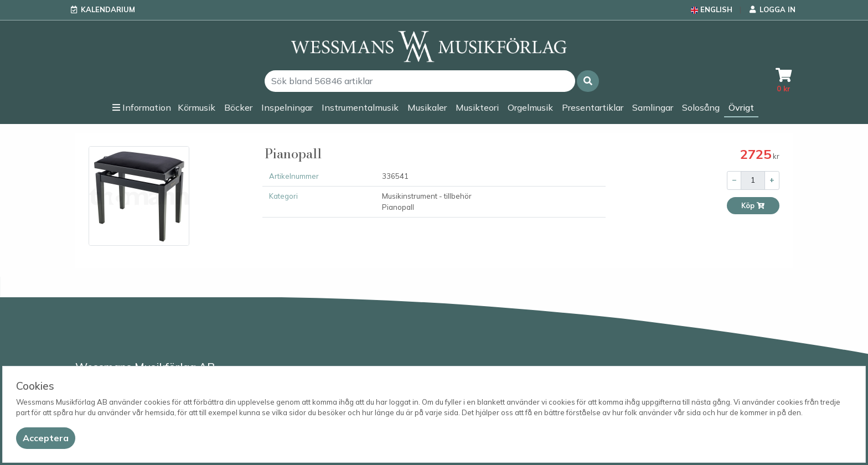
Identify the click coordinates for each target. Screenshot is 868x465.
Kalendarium (108, 9)
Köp (753, 206)
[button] (588, 81)
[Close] (46, 438)
